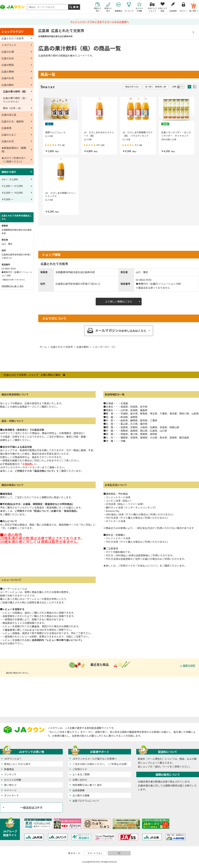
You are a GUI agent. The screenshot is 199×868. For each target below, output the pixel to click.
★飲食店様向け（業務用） (14, 149)
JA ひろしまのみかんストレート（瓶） (99, 134)
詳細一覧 (195, 87)
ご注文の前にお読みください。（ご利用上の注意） (101, 764)
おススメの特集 (13, 780)
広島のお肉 (8, 78)
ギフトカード (11, 795)
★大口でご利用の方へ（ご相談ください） (14, 160)
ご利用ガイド (80, 769)
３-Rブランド (9, 45)
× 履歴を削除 (188, 665)
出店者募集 (79, 790)
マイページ (10, 790)
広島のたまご (9, 135)
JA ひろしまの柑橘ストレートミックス (60, 194)
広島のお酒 (8, 52)
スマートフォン (95, 853)
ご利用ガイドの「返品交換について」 (36, 471)
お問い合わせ (80, 780)
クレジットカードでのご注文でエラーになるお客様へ (99, 22)
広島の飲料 (83, 347)
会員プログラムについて (86, 801)
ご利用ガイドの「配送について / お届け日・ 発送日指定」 (47, 511)
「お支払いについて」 (147, 566)
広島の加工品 (9, 115)
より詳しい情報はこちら (119, 301)
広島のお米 (8, 58)
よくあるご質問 (81, 774)
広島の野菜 (8, 65)
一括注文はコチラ (31, 807)
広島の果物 (8, 72)
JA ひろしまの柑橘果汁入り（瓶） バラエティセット (138, 134)
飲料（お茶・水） (13, 108)
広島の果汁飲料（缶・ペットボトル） (15, 100)
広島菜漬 (6, 128)
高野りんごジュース (55, 132)
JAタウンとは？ (13, 759)
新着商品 (9, 769)
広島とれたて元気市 (62, 347)
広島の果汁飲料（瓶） (105, 347)
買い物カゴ (10, 785)
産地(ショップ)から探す (17, 764)
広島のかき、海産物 (12, 121)
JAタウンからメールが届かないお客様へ (95, 759)
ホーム (43, 347)
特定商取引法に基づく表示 (13, 286)
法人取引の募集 (81, 795)
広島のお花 (8, 141)
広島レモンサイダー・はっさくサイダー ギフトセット (176, 134)
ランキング (10, 774)
